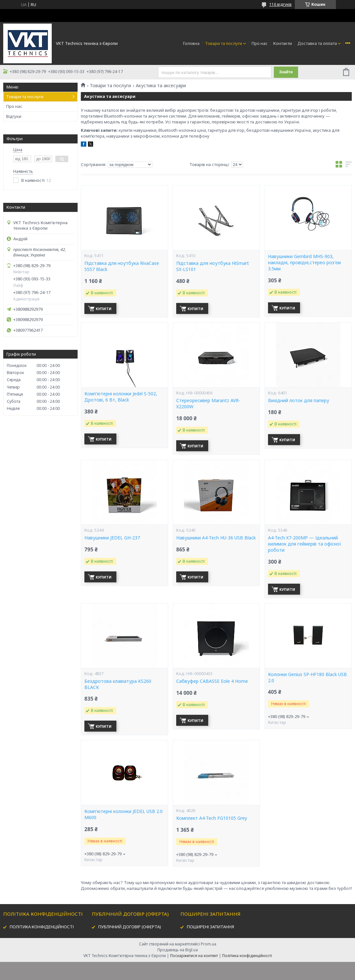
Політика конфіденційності (247, 956)
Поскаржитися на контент (194, 956)
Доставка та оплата (317, 43)
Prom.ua (209, 944)
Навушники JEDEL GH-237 (112, 538)
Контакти (283, 43)
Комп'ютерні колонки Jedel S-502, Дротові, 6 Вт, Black (121, 397)
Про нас (260, 43)
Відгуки (14, 116)
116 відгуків (280, 4)
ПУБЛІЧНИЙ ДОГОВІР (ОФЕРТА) (130, 927)
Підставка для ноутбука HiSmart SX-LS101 (213, 266)
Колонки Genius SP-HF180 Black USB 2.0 (307, 678)
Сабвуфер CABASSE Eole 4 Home (212, 681)
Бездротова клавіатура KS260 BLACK (118, 684)
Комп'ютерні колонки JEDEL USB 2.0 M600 (124, 814)
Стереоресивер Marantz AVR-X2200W (208, 404)
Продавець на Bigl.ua (178, 950)
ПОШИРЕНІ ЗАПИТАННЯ (210, 927)
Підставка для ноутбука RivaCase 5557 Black (122, 266)
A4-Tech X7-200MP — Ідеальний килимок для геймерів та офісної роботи (305, 544)
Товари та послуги (224, 43)
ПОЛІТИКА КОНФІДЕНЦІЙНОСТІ (42, 927)
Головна (191, 43)
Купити (104, 309)
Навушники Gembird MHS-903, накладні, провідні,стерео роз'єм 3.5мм (304, 263)
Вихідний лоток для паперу (299, 401)
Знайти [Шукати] (286, 72)
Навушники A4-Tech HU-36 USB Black (216, 538)
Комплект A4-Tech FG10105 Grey (212, 818)
